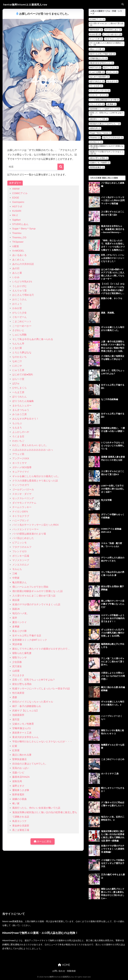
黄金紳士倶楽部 (21, 826)
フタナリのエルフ (22, 547)
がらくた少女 (19, 313)
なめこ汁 (17, 361)
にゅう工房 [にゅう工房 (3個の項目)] (96, 39)
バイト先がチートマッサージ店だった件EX (35, 525)
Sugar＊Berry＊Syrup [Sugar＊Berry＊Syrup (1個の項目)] (101, 133)
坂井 (15, 618)
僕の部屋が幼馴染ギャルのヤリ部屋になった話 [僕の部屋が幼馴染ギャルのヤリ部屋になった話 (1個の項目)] (106, 147)
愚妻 (15, 697)
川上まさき (18, 675)
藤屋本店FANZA (21, 777)
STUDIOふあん (20, 224)
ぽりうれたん (19, 397)
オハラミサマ (19, 463)
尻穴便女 (17, 666)
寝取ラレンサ (19, 658)
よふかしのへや (21, 432)
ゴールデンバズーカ (23, 490)
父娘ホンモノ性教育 (23, 724)
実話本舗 (17, 644)
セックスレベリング (23, 498)
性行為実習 (18, 693)
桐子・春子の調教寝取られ (27, 706)
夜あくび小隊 (19, 631)
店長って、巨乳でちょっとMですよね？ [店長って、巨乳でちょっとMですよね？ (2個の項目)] (107, 114)
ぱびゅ (16, 383)
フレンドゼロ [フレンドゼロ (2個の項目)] (97, 104)
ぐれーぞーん (19, 317)
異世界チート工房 (22, 733)
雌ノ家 (16, 803)
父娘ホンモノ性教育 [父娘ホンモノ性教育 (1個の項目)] (100, 163)
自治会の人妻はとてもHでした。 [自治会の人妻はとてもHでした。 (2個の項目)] (105, 124)
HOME (64, 965)
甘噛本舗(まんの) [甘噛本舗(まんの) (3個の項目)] (99, 58)
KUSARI (17, 211)
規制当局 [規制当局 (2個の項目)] (95, 128)
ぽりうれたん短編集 (23, 401)
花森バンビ (18, 773)
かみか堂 (17, 308)
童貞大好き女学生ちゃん (25, 737)
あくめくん (18, 260)
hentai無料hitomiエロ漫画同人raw (25, 5)
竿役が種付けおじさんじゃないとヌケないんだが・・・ (42, 742)
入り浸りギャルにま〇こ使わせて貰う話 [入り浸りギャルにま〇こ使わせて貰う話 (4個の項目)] (107, 24)
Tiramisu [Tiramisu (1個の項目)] (95, 138)
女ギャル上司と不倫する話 (27, 636)
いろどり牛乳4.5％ (22, 282)
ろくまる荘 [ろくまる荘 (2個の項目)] (96, 86)
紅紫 (15, 746)
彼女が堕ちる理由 (22, 684)
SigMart (16, 220)
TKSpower (18, 242)
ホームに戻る (43, 841)
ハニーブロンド (21, 520)
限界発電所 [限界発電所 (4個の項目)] (96, 30)
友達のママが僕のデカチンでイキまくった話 (36, 604)
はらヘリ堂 (18, 379)
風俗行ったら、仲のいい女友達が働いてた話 (36, 808)
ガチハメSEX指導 (22, 467)
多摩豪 (16, 627)
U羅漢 (16, 246)
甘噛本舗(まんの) (21, 728)
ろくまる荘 (18, 437)
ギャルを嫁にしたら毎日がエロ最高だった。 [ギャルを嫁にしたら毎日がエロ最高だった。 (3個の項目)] (106, 44)
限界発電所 (18, 795)
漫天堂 (16, 720)
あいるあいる (19, 255)
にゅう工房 (18, 370)
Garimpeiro (18, 202)
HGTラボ (17, 207)
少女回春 (17, 662)
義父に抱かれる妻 (22, 755)
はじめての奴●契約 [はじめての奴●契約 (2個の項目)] (100, 77)
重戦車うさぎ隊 (21, 790)
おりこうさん (19, 299)
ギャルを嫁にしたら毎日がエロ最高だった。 (36, 476)
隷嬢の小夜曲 (19, 799)
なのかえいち (19, 357)
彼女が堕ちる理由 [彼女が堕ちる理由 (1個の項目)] (99, 158)
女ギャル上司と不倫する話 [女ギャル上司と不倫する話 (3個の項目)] (103, 54)
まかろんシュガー (22, 406)
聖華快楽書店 (19, 759)
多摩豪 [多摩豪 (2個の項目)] (112, 104)
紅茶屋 (16, 750)
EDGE (16, 198)
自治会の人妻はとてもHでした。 (30, 764)
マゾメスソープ (21, 560)
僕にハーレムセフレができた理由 (30, 587)
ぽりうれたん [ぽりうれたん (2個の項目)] (97, 81)
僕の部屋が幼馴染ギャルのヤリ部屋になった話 (37, 591)
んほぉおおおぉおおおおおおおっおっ (33, 450)
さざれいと (18, 330)
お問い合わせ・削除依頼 (64, 971)
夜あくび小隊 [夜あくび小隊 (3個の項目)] (97, 49)
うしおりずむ (19, 286)
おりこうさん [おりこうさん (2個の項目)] (111, 68)
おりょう (17, 304)
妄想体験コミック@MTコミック (30, 640)
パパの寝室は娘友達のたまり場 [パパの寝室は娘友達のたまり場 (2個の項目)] (105, 100)
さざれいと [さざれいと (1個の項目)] (96, 142)
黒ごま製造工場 (21, 830)
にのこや (17, 366)
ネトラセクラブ (21, 516)
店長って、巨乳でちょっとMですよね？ (34, 680)
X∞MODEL (18, 251)
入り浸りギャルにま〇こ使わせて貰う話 (34, 596)
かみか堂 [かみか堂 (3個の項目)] (95, 34)
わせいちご (18, 441)
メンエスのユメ (21, 565)
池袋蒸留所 (18, 715)
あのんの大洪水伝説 (23, 264)
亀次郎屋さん (19, 582)
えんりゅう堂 (19, 291)
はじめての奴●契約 (23, 375)
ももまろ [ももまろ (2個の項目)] (113, 81)
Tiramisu (17, 233)
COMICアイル (20, 193)
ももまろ (17, 428)
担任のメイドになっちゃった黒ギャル (33, 702)
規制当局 (17, 781)
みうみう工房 (19, 414)
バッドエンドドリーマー (25, 529)
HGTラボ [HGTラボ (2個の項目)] (96, 68)
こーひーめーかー (22, 326)
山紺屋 (16, 671)
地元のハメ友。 (21, 613)
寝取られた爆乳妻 (22, 653)
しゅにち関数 (19, 335)
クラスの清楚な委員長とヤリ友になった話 (35, 481)
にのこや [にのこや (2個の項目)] (113, 72)
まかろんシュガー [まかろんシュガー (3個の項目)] (115, 39)
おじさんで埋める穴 (23, 295)
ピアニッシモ (19, 543)
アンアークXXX (21, 459)
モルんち (17, 569)
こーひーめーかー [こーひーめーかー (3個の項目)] (113, 34)
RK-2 (15, 215)
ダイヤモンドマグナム (24, 503)
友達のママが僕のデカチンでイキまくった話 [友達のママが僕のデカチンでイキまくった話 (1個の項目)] (106, 153)
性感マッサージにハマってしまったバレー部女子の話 (41, 689)
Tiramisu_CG (19, 237)
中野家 (16, 578)
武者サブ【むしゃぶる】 (25, 711)
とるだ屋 (17, 348)
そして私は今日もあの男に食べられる (33, 339)
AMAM (16, 189)
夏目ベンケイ (19, 622)
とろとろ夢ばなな (22, 353)
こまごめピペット (22, 321)
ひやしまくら (19, 388)
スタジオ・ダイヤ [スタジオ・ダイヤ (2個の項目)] (99, 95)
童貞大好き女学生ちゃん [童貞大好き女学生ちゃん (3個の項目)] (102, 63)
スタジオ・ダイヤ (22, 494)
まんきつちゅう (21, 410)
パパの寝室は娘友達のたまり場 (29, 534)
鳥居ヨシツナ (19, 821)
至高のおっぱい (21, 768)
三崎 (15, 574)
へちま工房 (18, 392)
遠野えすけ (18, 786)
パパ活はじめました (23, 538)
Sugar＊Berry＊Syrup (24, 229)
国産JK (16, 609)
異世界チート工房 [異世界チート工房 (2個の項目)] (99, 119)
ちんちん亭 (18, 344)
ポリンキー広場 (21, 556)
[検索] (61, 167)
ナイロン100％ (20, 512)
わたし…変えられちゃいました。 (30, 445)
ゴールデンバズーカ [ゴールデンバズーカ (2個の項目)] (100, 91)
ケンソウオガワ (21, 485)
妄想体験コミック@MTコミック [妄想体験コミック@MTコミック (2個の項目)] (105, 109)
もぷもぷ (17, 423)
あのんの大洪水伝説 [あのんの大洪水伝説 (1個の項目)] (113, 138)
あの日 (16, 268)
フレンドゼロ (19, 551)
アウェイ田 (18, 454)
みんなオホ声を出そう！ (25, 419)
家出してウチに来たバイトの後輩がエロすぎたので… (41, 649)
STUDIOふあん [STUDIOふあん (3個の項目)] (114, 30)
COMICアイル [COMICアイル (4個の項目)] (98, 19)
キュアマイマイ (21, 472)
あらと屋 (17, 273)
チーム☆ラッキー (22, 507)
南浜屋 (16, 600)
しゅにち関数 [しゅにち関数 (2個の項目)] (97, 72)
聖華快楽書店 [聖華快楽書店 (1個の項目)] (97, 167)
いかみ (16, 277)
